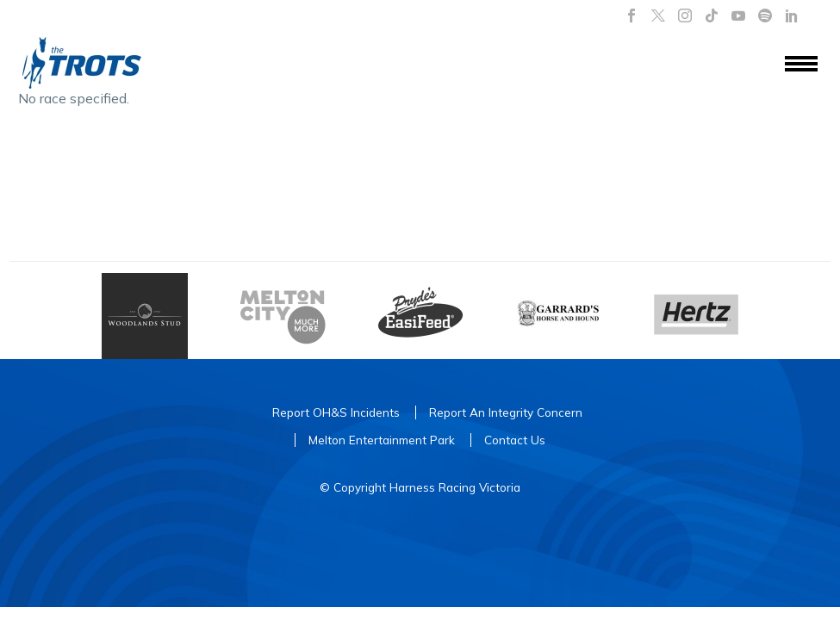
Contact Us (515, 440)
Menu (801, 64)
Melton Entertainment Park (382, 440)
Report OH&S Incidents (336, 412)
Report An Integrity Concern (506, 412)
